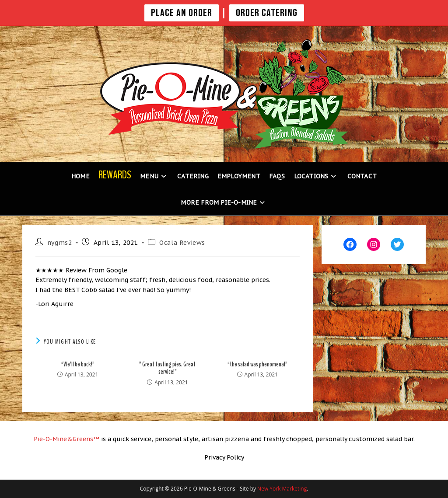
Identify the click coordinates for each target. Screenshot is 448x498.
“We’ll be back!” (78, 365)
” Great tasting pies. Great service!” (167, 368)
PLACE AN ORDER (182, 13)
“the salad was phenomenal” (257, 365)
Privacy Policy (224, 457)
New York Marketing (282, 489)
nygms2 (60, 243)
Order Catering (267, 13)
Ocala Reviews (182, 243)
